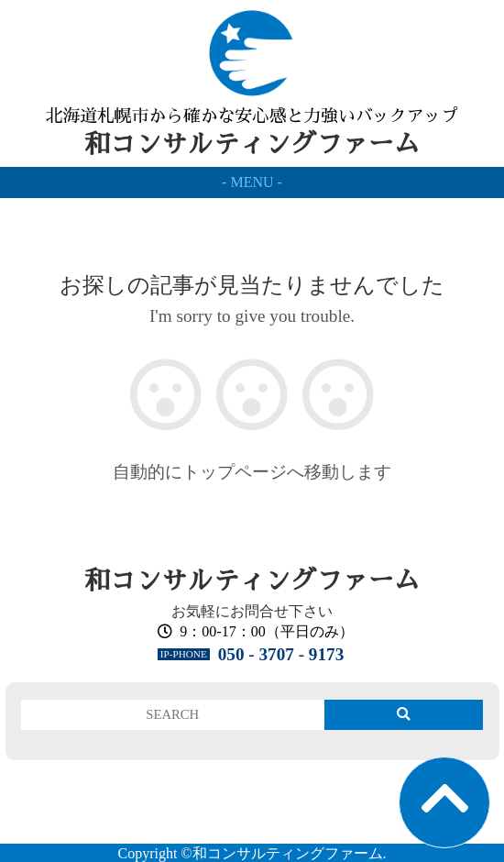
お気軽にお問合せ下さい (252, 611)
